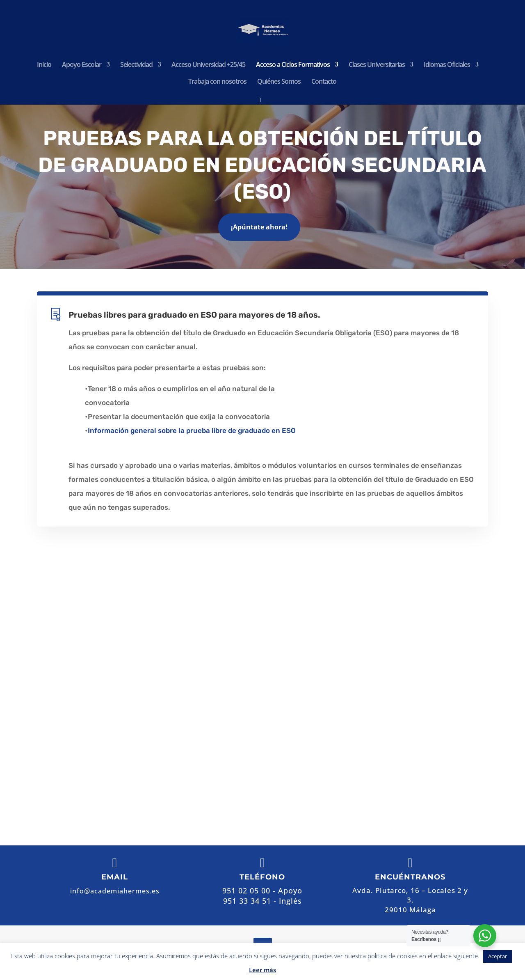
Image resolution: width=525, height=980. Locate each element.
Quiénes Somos (279, 82)
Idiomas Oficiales (447, 65)
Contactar (323, 775)
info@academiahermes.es (347, 748)
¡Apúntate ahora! (259, 227)
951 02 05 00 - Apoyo (322, 714)
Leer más (262, 970)
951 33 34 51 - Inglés (262, 901)
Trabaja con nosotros (217, 82)
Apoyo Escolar (82, 65)
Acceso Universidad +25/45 (208, 65)
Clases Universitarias (377, 65)
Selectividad (136, 65)
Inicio (44, 65)
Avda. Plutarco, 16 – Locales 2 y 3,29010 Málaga (410, 900)
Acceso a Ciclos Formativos (293, 65)
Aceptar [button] (498, 956)
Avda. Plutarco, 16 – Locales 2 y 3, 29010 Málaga (359, 679)
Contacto (324, 82)
